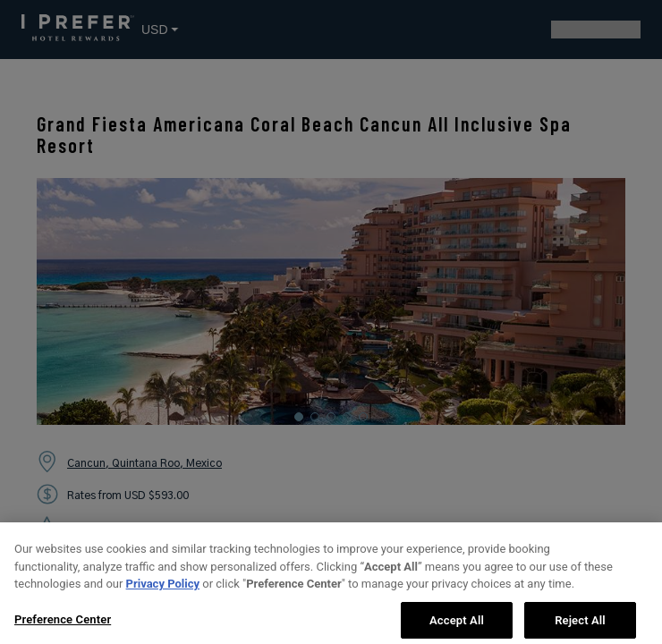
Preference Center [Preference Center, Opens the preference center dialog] (63, 626)
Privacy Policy (163, 590)
